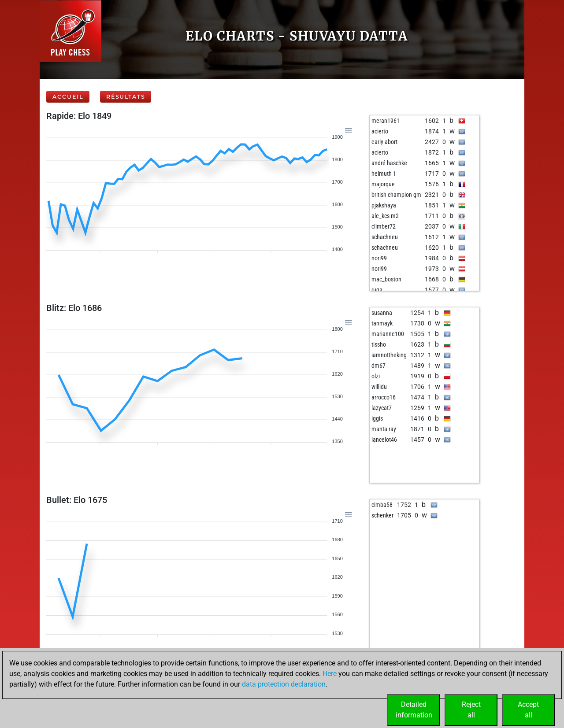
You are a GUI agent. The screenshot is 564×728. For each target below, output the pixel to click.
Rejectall (471, 710)
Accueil (68, 97)
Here (330, 674)
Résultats (126, 97)
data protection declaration (284, 684)
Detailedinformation (414, 710)
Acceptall (528, 710)
